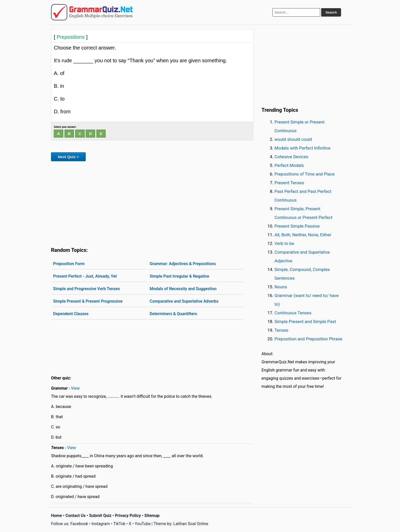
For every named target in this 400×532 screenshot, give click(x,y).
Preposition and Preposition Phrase (308, 339)
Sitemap (152, 516)
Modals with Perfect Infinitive (302, 148)
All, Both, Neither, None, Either (303, 235)
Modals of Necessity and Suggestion (183, 289)
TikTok (119, 524)
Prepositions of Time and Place (305, 174)
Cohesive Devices (291, 157)
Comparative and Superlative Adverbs (184, 301)
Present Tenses (289, 183)
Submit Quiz (100, 516)
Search (331, 12)
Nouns (281, 287)
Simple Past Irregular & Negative (179, 276)
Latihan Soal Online (191, 524)
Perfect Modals (289, 165)
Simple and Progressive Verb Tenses (86, 289)
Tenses (281, 330)
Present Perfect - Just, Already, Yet (85, 276)
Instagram (101, 524)
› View (74, 388)
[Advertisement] (152, 203)
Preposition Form (69, 264)
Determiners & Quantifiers (173, 314)
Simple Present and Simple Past (305, 321)
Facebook (79, 524)
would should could (293, 139)
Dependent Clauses (71, 314)
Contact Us (76, 516)
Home (57, 516)
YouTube (143, 524)
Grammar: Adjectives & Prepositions (183, 264)
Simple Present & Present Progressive (88, 301)
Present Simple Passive (297, 226)
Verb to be (284, 243)
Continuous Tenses (293, 313)
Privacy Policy (128, 516)
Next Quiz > (68, 157)
